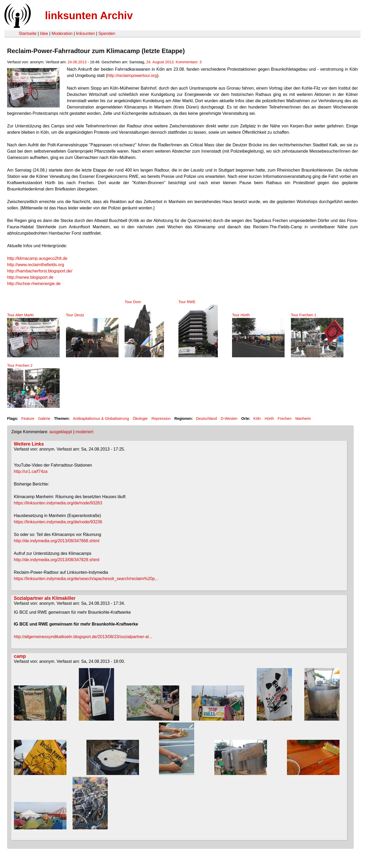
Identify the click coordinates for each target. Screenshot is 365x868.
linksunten (85, 33)
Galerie (44, 419)
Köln (257, 419)
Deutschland (206, 419)
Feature (28, 419)
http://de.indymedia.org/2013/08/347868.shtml (57, 541)
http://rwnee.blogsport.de (30, 277)
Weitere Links (29, 444)
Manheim (303, 419)
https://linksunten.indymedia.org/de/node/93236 (58, 522)
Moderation (62, 33)
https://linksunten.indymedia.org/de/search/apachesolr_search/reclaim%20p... (86, 579)
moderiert (84, 432)
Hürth (269, 419)
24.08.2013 (77, 62)
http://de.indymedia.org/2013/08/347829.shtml (57, 560)
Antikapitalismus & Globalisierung (101, 419)
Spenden (107, 33)
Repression (161, 419)
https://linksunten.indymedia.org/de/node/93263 (58, 503)
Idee (44, 33)
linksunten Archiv (89, 16)
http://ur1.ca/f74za (31, 471)
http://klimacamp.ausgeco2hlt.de (37, 258)
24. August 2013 (160, 62)
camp (20, 656)
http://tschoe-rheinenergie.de (34, 284)
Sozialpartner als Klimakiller (45, 598)
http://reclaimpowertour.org (132, 76)
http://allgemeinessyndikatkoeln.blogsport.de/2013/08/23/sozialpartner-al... (83, 637)
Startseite (28, 33)
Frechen (285, 419)
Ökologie (140, 419)
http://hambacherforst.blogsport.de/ (40, 271)
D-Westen (229, 419)
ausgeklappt (61, 432)
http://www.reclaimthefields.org (36, 265)
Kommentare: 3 (189, 62)
